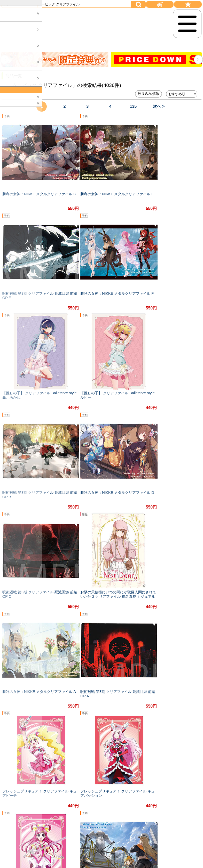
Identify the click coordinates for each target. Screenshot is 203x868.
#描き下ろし (45, 701)
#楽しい (140, 701)
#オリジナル (73, 701)
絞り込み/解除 (149, 94)
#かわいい (60, 711)
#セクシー (185, 701)
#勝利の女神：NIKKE (108, 701)
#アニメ (162, 701)
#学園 (39, 711)
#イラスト (18, 711)
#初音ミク (18, 701)
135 (133, 106)
